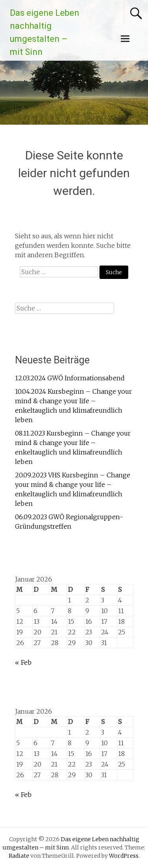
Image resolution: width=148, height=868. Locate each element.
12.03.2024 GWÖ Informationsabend (70, 378)
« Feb (23, 662)
